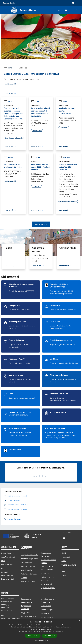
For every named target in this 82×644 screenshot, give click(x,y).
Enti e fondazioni (7, 565)
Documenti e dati (7, 579)
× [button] (80, 621)
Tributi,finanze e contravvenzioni (47, 568)
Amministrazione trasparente (48, 600)
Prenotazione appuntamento (27, 600)
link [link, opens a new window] (62, 631)
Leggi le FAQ (26, 613)
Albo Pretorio (46, 606)
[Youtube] (65, 10)
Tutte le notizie (41, 224)
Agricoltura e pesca (48, 588)
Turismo (24, 578)
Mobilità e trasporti (28, 581)
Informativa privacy (48, 610)
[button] (41, 640)
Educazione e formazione (46, 554)
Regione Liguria (9, 3)
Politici (4, 568)
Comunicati (64, 157)
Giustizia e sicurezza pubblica (49, 561)
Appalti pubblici (27, 570)
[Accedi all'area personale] (73, 3)
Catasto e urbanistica (29, 574)
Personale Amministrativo (7, 574)
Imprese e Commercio (29, 566)
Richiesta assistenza (29, 616)
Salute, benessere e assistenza (49, 579)
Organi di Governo (8, 553)
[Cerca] (78, 10)
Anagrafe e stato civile (29, 555)
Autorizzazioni (47, 584)
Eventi (64, 575)
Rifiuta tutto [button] (50, 636)
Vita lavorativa (27, 562)
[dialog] (41, 631)
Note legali (45, 613)
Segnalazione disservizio (26, 607)
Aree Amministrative (9, 557)
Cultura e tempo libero (29, 559)
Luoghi (64, 571)
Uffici (3, 561)
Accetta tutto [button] (33, 636)
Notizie (11, 68)
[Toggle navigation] (4, 10)
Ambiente (45, 573)
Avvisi (8, 101)
